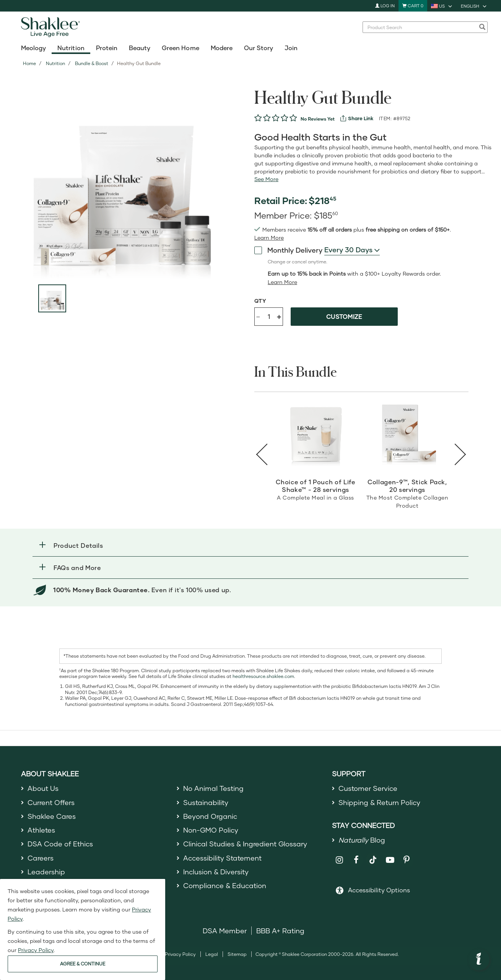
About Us (43, 788)
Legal (212, 954)
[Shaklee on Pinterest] (407, 860)
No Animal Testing (213, 788)
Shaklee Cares (52, 816)
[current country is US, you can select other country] (442, 6)
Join (291, 48)
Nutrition (71, 48)
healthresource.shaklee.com (263, 676)
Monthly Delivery (288, 250)
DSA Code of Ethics (60, 844)
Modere (222, 48)
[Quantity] (269, 317)
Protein (107, 48)
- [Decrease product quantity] (258, 316)
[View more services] (357, 118)
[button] (250, 545)
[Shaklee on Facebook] (356, 860)
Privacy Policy (180, 954)
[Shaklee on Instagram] (339, 860)
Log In (385, 6)
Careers (41, 858)
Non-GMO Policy (211, 830)
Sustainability (206, 802)
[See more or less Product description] (266, 179)
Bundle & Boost (92, 63)
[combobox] (421, 27)
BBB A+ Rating (280, 931)
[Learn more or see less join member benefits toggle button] (269, 238)
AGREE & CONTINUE (83, 964)
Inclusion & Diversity (216, 872)
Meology (33, 48)
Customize (344, 316)
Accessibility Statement (222, 858)
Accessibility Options (379, 890)
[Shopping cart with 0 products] (413, 6)
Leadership (46, 872)
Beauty (140, 48)
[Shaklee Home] (52, 27)
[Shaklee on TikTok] (373, 856)
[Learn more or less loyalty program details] (282, 282)
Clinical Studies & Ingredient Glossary (245, 844)
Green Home (180, 48)
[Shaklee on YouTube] (390, 860)
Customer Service (368, 788)
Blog (362, 840)
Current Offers (51, 802)
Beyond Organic (210, 816)
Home (29, 63)
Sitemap (237, 954)
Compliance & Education (225, 885)
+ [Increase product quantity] (279, 316)
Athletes (41, 830)
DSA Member (225, 931)
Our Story (259, 48)
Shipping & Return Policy (379, 802)
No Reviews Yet (318, 119)
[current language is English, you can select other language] (474, 6)
